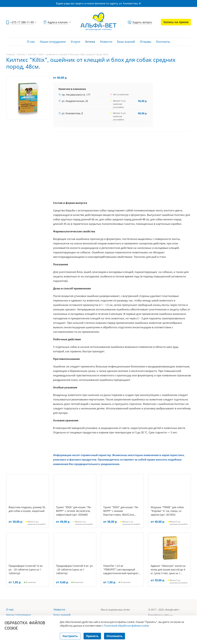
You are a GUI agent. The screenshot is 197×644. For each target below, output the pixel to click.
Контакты (163, 42)
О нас (31, 42)
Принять (92, 636)
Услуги (75, 42)
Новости (106, 42)
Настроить (70, 636)
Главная (10, 54)
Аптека (90, 42)
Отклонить (115, 636)
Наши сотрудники (53, 42)
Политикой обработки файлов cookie (126, 626)
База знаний (126, 42)
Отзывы (146, 42)
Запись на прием (176, 22)
